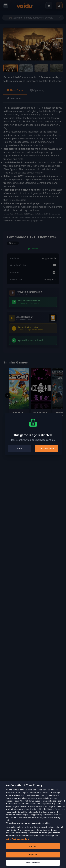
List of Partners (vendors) (17, 843)
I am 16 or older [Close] (46, 449)
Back (20, 449)
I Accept (33, 850)
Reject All (33, 858)
